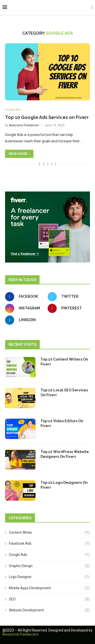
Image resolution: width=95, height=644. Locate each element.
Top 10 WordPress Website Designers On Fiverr (65, 454)
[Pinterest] (68, 308)
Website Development (49, 610)
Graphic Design (49, 566)
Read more (19, 154)
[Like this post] (39, 164)
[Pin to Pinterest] (52, 164)
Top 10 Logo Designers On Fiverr (64, 485)
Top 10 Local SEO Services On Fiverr (64, 393)
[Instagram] (25, 308)
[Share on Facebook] (44, 164)
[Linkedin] (25, 320)
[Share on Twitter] (48, 164)
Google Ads (13, 110)
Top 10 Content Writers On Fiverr (64, 362)
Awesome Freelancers (21, 634)
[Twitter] (68, 297)
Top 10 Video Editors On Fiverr (62, 423)
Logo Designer (49, 577)
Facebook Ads (49, 544)
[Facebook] (25, 297)
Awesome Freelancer (24, 125)
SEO (49, 599)
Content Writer (49, 533)
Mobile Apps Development (49, 588)
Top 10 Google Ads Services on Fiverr (47, 117)
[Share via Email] (56, 164)
